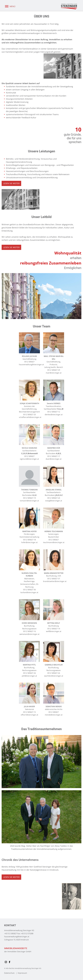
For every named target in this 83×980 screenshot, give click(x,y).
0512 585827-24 (54, 498)
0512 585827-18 (29, 540)
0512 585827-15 (29, 712)
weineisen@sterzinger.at (29, 634)
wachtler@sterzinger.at (54, 676)
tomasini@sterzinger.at (29, 501)
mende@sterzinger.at (54, 715)
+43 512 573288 (27, 934)
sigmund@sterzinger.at (29, 459)
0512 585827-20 (29, 415)
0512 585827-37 (54, 579)
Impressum (22, 973)
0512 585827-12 (54, 412)
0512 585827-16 (29, 631)
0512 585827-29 (54, 370)
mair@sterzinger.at (54, 373)
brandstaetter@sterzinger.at (55, 581)
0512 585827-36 (29, 590)
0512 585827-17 (54, 456)
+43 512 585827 (10, 934)
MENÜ (10, 6)
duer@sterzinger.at (54, 459)
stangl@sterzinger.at (54, 501)
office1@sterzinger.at (29, 715)
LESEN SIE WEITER (11, 183)
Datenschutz (9, 973)
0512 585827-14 (54, 629)
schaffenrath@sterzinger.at (30, 417)
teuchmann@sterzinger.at (54, 542)
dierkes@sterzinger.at (54, 415)
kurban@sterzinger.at (29, 592)
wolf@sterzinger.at (54, 631)
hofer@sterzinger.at (29, 542)
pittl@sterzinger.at (29, 676)
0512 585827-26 (29, 673)
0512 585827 (29, 362)
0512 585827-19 (29, 498)
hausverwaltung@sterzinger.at (31, 365)
